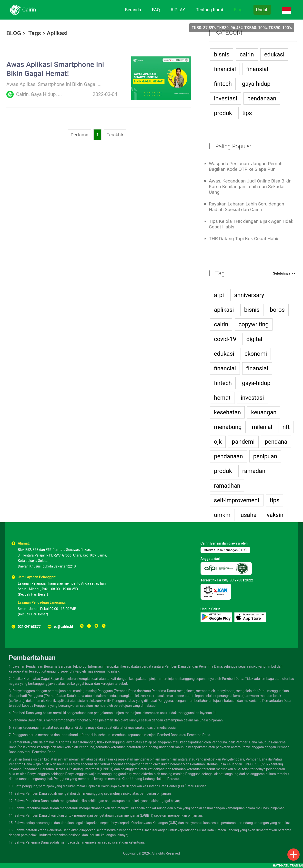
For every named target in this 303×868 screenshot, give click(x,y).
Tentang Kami (209, 10)
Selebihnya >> (284, 273)
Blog (238, 10)
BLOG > (16, 33)
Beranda (133, 10)
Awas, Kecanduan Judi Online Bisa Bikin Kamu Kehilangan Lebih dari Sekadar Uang (250, 187)
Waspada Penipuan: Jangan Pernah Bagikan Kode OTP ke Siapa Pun (246, 166)
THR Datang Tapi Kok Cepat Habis (244, 239)
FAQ (156, 10)
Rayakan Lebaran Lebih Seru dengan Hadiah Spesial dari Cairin (247, 207)
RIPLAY (178, 10)
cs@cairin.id (63, 627)
